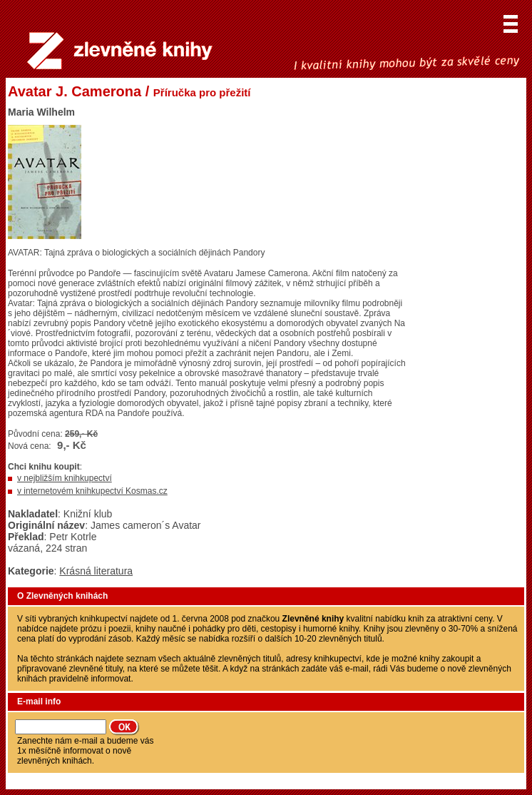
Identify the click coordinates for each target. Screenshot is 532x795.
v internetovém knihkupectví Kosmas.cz (92, 491)
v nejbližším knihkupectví (65, 478)
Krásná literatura (96, 571)
